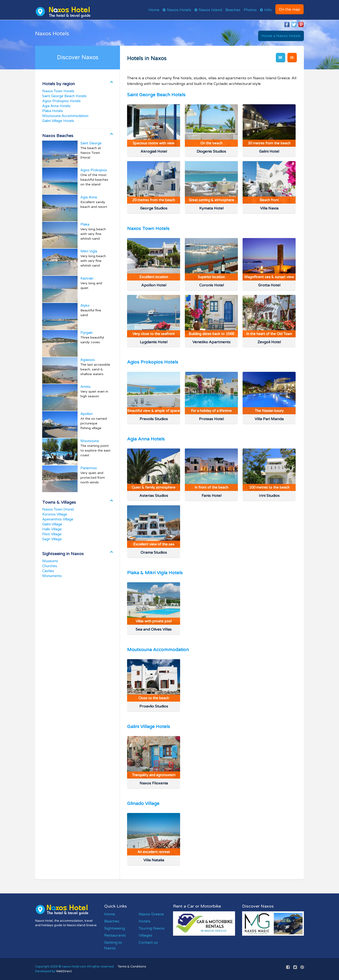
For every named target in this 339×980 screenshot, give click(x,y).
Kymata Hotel (211, 208)
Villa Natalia (154, 860)
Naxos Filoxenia (154, 783)
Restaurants (115, 935)
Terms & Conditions (132, 967)
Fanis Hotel (211, 496)
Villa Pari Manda (269, 419)
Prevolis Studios (154, 419)
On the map (289, 9)
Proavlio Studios (154, 706)
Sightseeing (115, 928)
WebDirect (64, 971)
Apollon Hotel (154, 285)
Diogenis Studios (211, 151)
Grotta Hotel (269, 285)
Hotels (145, 921)
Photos (250, 10)
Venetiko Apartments (211, 342)
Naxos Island (210, 10)
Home (154, 10)
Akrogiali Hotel (154, 151)
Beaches (233, 10)
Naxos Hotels (179, 10)
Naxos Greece (151, 914)
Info (268, 10)
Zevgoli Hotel (269, 342)
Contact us (148, 942)
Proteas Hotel (211, 419)
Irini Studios (269, 496)
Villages (145, 935)
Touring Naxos (152, 928)
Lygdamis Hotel (154, 342)
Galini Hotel (269, 151)
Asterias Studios (154, 496)
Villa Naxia (269, 208)
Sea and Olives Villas (154, 629)
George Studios (154, 208)
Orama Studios (154, 553)
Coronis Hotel (211, 285)
